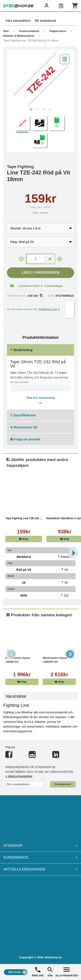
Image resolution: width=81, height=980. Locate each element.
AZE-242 (35, 296)
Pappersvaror (58, 31)
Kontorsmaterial (29, 31)
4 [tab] (50, 110)
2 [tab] (37, 110)
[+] (60, 259)
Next (70, 654)
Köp (24, 539)
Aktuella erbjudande (40, 869)
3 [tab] (44, 110)
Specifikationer (23, 415)
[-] (21, 259)
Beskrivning (21, 350)
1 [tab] (31, 110)
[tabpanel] (40, 79)
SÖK (50, 972)
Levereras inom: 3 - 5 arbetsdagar (41, 286)
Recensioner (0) (24, 427)
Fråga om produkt (25, 439)
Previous (11, 654)
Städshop (40, 846)
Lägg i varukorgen (41, 272)
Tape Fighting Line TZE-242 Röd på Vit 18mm (31, 41)
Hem (6, 31)
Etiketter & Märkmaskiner (19, 36)
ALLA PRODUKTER (67, 972)
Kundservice (40, 858)
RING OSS (38, 972)
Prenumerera (63, 784)
